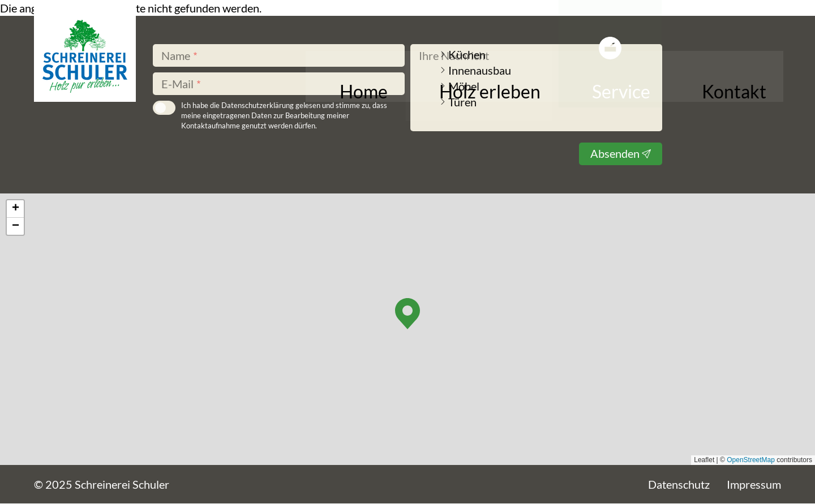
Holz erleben (560, 86)
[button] (407, 314)
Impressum (754, 484)
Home (480, 86)
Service (644, 86)
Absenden (615, 153)
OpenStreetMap (751, 460)
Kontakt (713, 86)
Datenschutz (679, 484)
